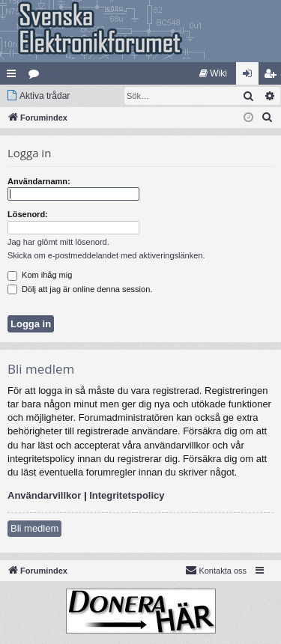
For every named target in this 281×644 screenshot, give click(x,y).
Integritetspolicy (127, 495)
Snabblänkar (14, 76)
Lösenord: (28, 214)
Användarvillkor (44, 495)
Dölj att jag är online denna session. (80, 289)
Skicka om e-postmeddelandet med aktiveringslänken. (106, 255)
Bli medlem (34, 528)
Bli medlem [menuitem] (273, 76)
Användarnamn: (39, 181)
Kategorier (37, 76)
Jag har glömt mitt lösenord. (58, 242)
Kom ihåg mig (40, 275)
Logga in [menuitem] (251, 76)
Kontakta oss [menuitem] (216, 570)
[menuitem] (213, 73)
